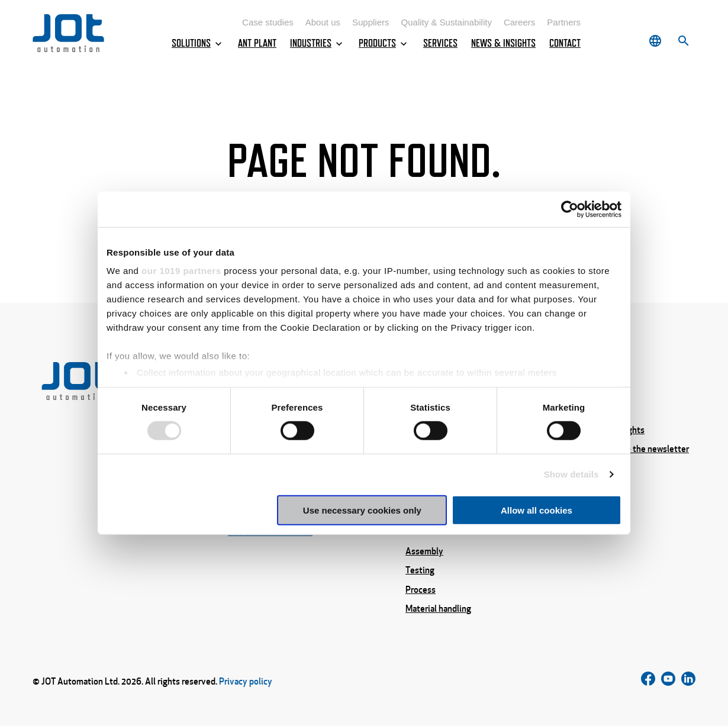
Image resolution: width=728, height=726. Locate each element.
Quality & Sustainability (447, 22)
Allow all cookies (537, 510)
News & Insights (503, 43)
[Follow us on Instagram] (668, 681)
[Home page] (68, 49)
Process (421, 589)
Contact (565, 43)
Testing (420, 570)
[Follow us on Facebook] (648, 681)
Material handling (438, 609)
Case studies (268, 22)
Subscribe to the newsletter (636, 449)
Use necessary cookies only (362, 510)
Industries (318, 43)
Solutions (198, 43)
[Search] (684, 41)
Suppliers (371, 22)
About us (323, 22)
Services (440, 43)
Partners (564, 22)
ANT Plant (257, 43)
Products (384, 43)
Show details (571, 474)
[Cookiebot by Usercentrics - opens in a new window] (570, 209)
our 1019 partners (181, 271)
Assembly (424, 551)
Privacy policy (246, 681)
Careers (519, 22)
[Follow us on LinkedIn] (688, 681)
